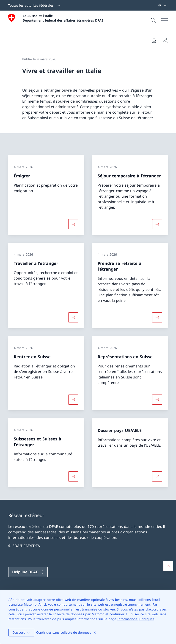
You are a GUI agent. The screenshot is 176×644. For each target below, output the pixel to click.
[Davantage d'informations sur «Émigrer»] (73, 224)
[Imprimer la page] (154, 41)
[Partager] (165, 41)
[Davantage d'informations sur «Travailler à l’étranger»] (73, 317)
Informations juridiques (136, 619)
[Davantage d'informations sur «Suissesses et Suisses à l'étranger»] (73, 476)
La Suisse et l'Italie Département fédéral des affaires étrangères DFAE (63, 18)
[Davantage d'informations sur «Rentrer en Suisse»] (73, 400)
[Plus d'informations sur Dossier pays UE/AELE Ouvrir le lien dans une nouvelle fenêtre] (157, 476)
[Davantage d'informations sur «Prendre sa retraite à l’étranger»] (157, 317)
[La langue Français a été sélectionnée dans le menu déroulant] (162, 5)
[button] (168, 566)
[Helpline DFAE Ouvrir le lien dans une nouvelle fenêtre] (28, 572)
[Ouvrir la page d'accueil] (56, 21)
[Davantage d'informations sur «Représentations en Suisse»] (157, 400)
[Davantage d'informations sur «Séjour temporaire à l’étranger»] (157, 224)
